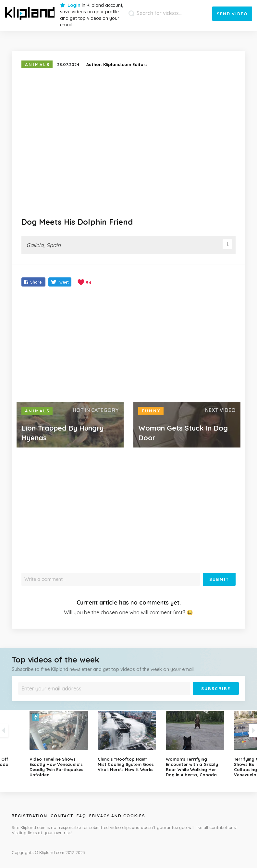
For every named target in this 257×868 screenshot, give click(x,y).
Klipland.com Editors (125, 64)
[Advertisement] (128, 345)
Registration (30, 816)
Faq (81, 816)
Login (74, 5)
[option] (128, 741)
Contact (62, 816)
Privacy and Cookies (117, 816)
